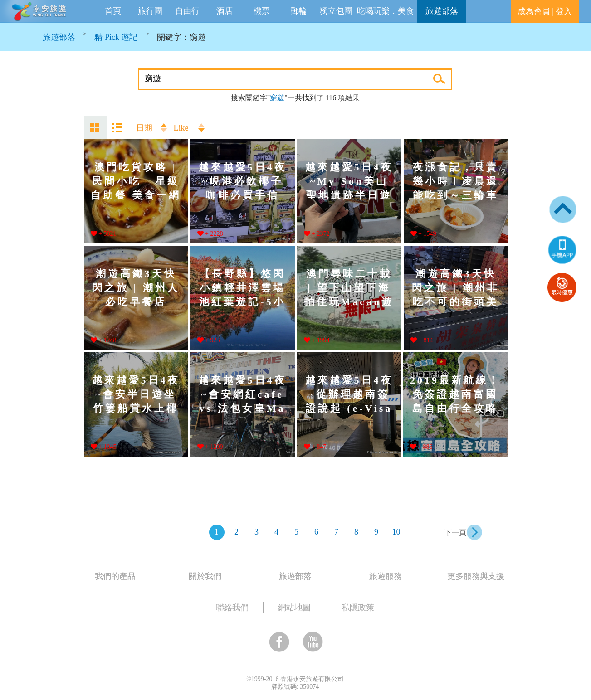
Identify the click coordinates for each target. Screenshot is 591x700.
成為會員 (534, 11)
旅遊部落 (442, 11)
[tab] (229, 575)
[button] (562, 249)
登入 (564, 11)
